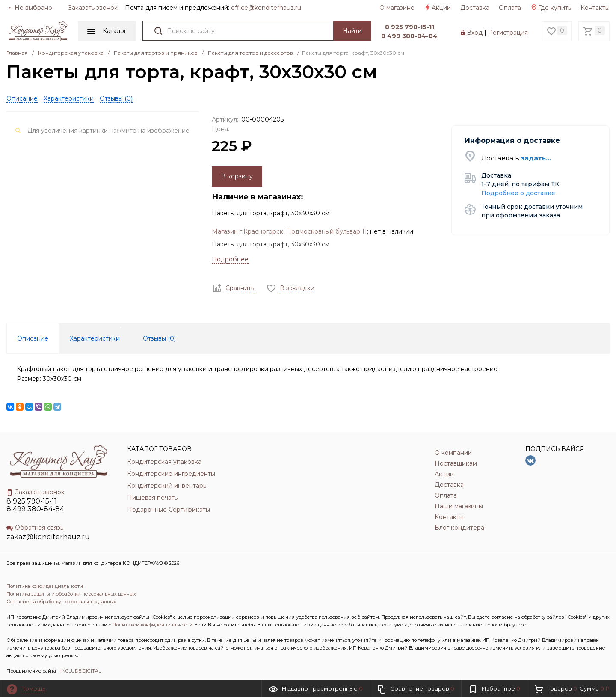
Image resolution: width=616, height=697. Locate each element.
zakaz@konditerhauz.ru (48, 537)
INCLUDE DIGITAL (81, 671)
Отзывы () (116, 98)
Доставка (475, 8)
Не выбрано (30, 8)
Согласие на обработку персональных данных (61, 602)
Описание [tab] (33, 338)
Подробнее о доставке (518, 193)
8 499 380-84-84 (409, 36)
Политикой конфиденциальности (153, 625)
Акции (437, 8)
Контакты (595, 8)
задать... (536, 158)
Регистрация (508, 33)
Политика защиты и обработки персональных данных (71, 594)
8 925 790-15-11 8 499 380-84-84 (35, 505)
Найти (352, 31)
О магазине (397, 8)
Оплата (510, 8)
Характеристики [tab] (95, 338)
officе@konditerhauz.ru (266, 8)
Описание (22, 98)
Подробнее (230, 259)
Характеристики (69, 98)
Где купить (551, 8)
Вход (475, 33)
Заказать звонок (93, 8)
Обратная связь (35, 528)
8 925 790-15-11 (410, 27)
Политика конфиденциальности (45, 586)
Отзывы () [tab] (159, 338)
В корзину (237, 176)
